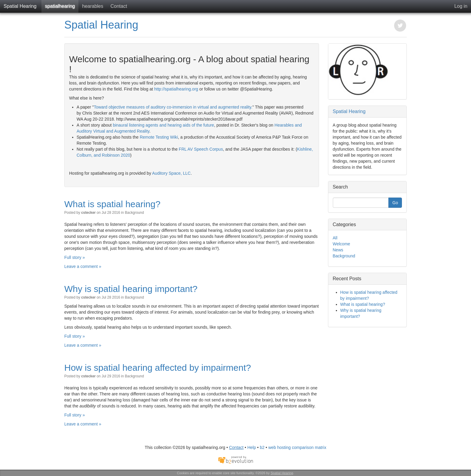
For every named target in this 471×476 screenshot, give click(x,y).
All (335, 238)
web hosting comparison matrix (297, 447)
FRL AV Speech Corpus (201, 149)
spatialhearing (60, 6)
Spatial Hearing (20, 6)
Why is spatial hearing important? (131, 289)
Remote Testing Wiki (159, 137)
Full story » (74, 257)
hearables (93, 6)
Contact (119, 6)
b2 (262, 447)
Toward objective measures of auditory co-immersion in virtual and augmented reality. (173, 107)
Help (252, 447)
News (338, 250)
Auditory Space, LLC (171, 173)
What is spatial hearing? (112, 204)
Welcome (342, 244)
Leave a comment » (83, 266)
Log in (461, 6)
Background (134, 213)
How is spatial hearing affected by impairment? (158, 368)
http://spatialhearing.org (176, 89)
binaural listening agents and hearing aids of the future (164, 125)
